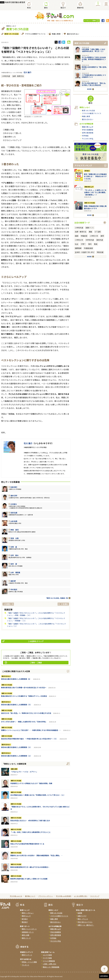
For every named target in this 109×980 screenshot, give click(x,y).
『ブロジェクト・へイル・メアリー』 (24, 772)
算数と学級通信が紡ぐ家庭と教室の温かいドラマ (95, 207)
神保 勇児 (15, 530)
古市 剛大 (15, 555)
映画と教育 (56, 34)
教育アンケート (27, 955)
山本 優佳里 (15, 572)
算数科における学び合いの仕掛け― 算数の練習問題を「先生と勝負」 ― (36, 855)
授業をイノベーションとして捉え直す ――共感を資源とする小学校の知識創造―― (31, 730)
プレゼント (25, 965)
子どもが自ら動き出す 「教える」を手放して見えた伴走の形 (94, 84)
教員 (96, 244)
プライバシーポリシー (46, 896)
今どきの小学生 (88, 139)
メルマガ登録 (47, 955)
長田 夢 (13, 581)
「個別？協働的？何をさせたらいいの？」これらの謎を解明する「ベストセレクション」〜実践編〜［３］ (36, 619)
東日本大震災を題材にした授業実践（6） (16, 679)
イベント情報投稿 (49, 961)
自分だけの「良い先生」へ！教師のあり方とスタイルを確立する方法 (26, 713)
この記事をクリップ (23, 641)
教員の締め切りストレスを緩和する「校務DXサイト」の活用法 (24, 696)
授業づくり (90, 228)
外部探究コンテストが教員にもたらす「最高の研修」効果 (31, 783)
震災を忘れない (73, 34)
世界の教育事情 (88, 133)
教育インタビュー (28, 913)
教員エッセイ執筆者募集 (51, 967)
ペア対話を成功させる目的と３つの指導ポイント (94, 76)
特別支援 (100, 252)
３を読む (64, 604)
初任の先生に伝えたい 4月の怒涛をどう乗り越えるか (30, 820)
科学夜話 (85, 136)
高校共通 (100, 240)
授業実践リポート (28, 932)
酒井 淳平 (14, 496)
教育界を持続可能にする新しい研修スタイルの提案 (29, 879)
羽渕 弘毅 (14, 513)
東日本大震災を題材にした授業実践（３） (16, 747)
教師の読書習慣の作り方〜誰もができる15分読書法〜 (30, 867)
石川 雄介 (28, 72)
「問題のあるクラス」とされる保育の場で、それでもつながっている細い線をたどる (40, 808)
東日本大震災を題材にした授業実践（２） (16, 756)
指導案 (80, 913)
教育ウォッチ (26, 916)
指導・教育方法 (18, 76)
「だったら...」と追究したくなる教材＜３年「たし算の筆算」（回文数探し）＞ (95, 192)
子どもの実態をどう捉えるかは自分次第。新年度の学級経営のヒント (94, 59)
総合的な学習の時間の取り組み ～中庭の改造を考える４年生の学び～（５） (29, 739)
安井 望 (14, 564)
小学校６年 (79, 240)
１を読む (7, 604)
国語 (77, 236)
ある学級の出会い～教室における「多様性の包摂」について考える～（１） (38, 795)
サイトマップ (95, 896)
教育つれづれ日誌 (11, 34)
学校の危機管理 (88, 130)
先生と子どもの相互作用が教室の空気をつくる (27, 844)
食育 (102, 236)
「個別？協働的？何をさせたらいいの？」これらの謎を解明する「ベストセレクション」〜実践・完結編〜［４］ (36, 614)
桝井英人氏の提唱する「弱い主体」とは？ (94, 68)
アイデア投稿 (47, 958)
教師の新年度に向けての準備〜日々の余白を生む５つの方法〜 (24, 688)
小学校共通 (6, 76)
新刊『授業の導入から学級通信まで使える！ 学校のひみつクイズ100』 (95, 176)
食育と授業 (25, 935)
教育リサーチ (26, 938)
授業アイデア (82, 916)
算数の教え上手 (88, 127)
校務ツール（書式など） (86, 925)
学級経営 (84, 236)
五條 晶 (14, 547)
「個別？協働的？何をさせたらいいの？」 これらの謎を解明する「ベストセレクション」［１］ (36, 625)
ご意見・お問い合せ (50, 964)
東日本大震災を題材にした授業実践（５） (16, 705)
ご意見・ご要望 (23, 663)
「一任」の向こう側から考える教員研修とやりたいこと (31, 832)
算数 (90, 232)
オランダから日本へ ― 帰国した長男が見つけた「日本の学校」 (24, 722)
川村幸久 (14, 504)
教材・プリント (83, 919)
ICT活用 (98, 232)
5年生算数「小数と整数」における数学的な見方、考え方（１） (93, 50)
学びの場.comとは (16, 896)
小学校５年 (94, 236)
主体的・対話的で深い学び (85, 252)
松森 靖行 (14, 487)
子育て (83, 244)
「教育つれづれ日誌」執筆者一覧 (57, 598)
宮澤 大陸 (15, 538)
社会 (77, 244)
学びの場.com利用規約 (64, 896)
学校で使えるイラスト (85, 922)
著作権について (30, 896)
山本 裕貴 (14, 521)
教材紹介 (25, 922)
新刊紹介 (87, 171)
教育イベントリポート (29, 929)
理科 (90, 244)
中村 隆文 (14, 589)
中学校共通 (90, 240)
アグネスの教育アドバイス (35, 34)
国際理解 (78, 248)
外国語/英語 (88, 248)
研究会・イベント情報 (29, 962)
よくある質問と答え (81, 896)
